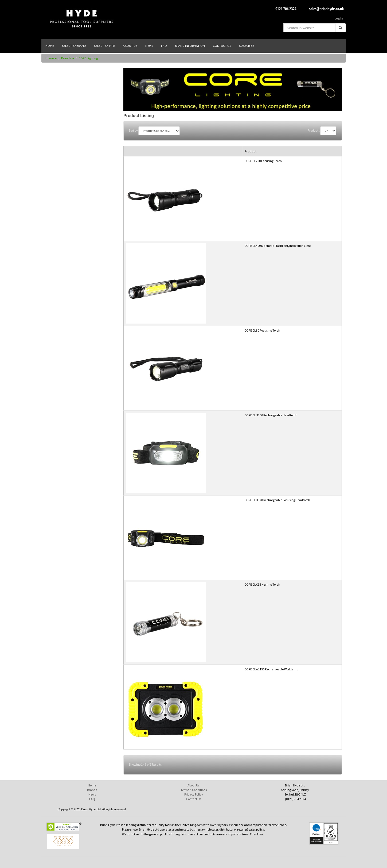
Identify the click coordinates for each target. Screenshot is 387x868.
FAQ (92, 799)
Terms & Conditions (194, 790)
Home (51, 58)
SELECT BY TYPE (104, 46)
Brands (68, 58)
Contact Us (194, 799)
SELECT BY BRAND (74, 46)
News (92, 794)
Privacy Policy (194, 794)
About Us (193, 785)
